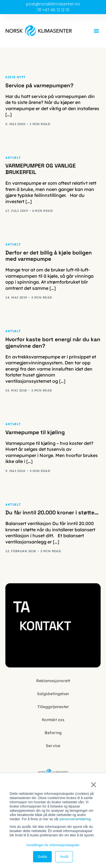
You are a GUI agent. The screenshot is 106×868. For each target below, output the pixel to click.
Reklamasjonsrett (53, 681)
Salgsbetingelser (53, 694)
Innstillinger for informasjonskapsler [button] (53, 845)
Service (53, 746)
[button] (96, 31)
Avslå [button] (64, 857)
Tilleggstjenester (53, 707)
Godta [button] (43, 857)
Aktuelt (13, 158)
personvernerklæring (75, 819)
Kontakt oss (53, 720)
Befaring (53, 733)
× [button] (93, 785)
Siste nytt (15, 77)
